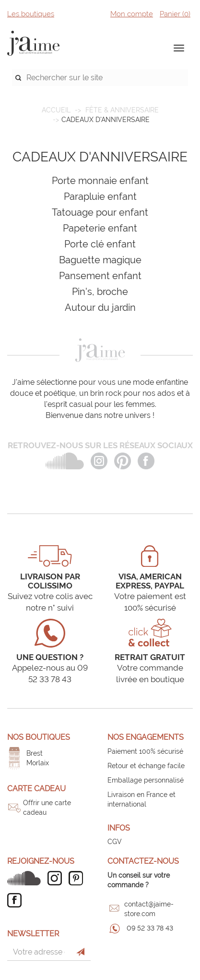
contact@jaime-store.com (149, 909)
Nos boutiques (39, 737)
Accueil (56, 110)
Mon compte (132, 14)
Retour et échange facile (146, 766)
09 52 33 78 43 (150, 928)
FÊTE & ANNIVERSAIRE (122, 110)
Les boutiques (31, 14)
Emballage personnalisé (146, 780)
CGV (115, 842)
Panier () (175, 14)
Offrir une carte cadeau (47, 808)
